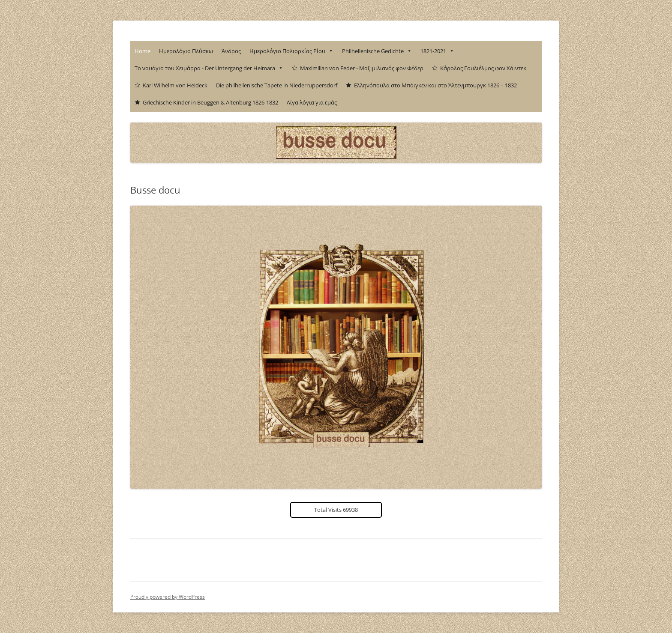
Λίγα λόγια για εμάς (312, 102)
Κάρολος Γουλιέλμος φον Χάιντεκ (483, 68)
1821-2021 (437, 51)
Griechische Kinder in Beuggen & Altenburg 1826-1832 (210, 102)
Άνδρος (231, 51)
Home (142, 51)
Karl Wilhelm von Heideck (175, 85)
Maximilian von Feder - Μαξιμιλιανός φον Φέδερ (362, 68)
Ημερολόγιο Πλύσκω (186, 51)
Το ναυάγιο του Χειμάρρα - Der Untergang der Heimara (209, 68)
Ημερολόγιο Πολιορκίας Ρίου (291, 51)
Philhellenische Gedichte (377, 51)
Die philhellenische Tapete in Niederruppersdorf (277, 85)
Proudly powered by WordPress (168, 597)
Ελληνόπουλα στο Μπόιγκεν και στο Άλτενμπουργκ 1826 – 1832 (435, 85)
